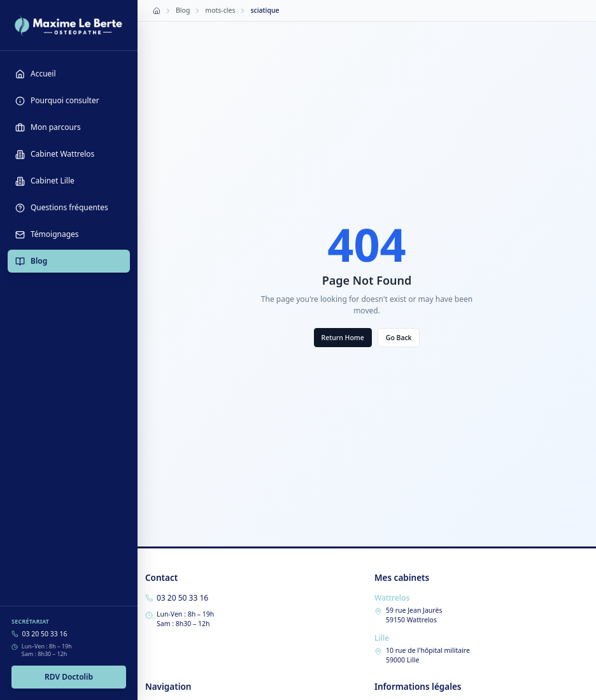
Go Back (399, 338)
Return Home (343, 338)
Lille (382, 638)
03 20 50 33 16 (45, 634)
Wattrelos (392, 598)
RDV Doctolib (69, 677)
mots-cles (220, 10)
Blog (183, 10)
